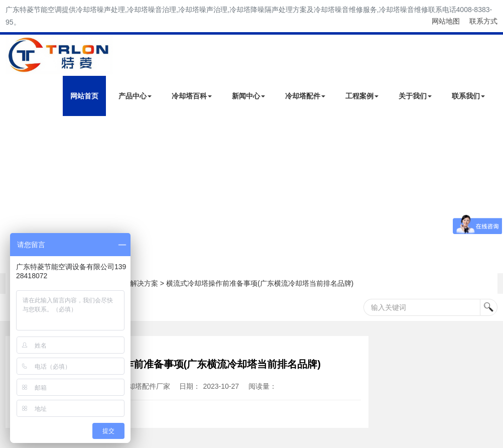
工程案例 (362, 96)
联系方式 (483, 21)
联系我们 (468, 96)
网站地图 (446, 21)
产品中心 (135, 96)
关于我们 (415, 96)
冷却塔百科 (192, 96)
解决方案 (144, 283)
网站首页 (84, 96)
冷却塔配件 (305, 96)
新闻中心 (248, 96)
